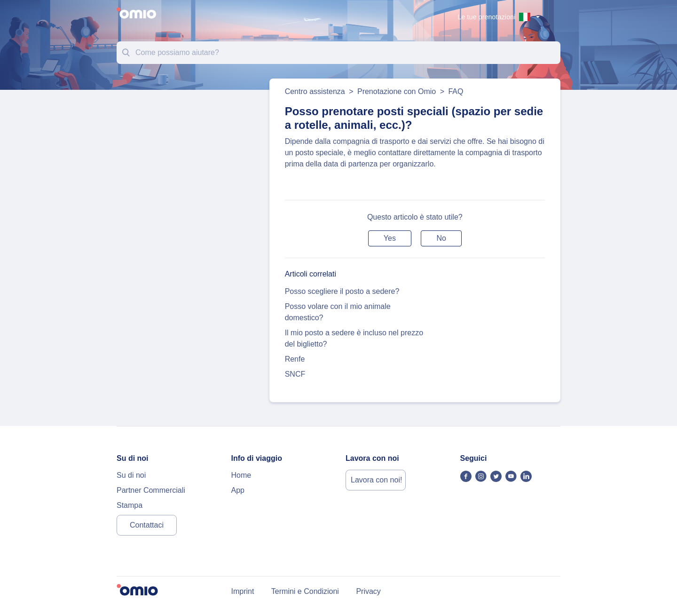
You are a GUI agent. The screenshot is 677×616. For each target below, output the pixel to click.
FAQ (456, 91)
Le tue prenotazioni (487, 17)
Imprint (243, 591)
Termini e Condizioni (305, 591)
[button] (390, 238)
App (238, 490)
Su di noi (131, 475)
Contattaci (147, 525)
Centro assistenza (315, 91)
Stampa (130, 505)
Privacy (368, 591)
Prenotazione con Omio (397, 91)
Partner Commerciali (151, 490)
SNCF (295, 374)
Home (241, 475)
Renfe (295, 359)
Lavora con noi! (376, 480)
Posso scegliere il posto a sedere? (342, 291)
